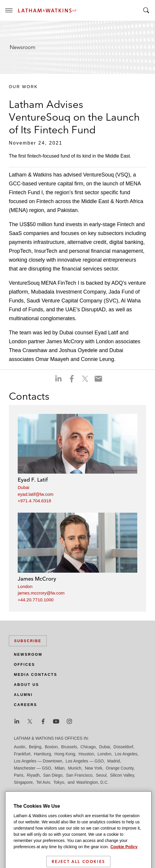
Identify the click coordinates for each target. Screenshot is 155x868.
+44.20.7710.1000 (36, 600)
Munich (75, 768)
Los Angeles (126, 754)
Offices (25, 665)
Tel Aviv (43, 782)
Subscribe (28, 641)
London (25, 586)
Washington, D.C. (92, 782)
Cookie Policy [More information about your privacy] (124, 860)
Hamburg (43, 754)
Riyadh (33, 775)
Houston (86, 754)
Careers (26, 705)
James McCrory (37, 579)
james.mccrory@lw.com (41, 593)
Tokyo (59, 782)
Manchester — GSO (32, 768)
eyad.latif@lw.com (36, 494)
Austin (20, 747)
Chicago (88, 747)
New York (93, 768)
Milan (59, 768)
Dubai (23, 487)
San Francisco (79, 775)
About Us (26, 685)
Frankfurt (22, 754)
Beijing (35, 747)
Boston (51, 747)
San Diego (53, 775)
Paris (19, 775)
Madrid (114, 761)
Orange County (120, 768)
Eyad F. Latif (33, 480)
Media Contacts (36, 675)
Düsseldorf (123, 747)
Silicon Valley (122, 775)
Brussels (69, 747)
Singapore (23, 782)
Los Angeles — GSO (85, 761)
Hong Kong (65, 754)
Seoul (101, 775)
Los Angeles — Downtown (38, 761)
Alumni (23, 695)
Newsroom (28, 655)
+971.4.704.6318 (34, 501)
